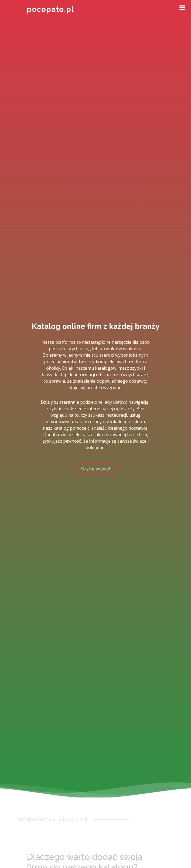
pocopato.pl (50, 9)
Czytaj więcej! (96, 470)
